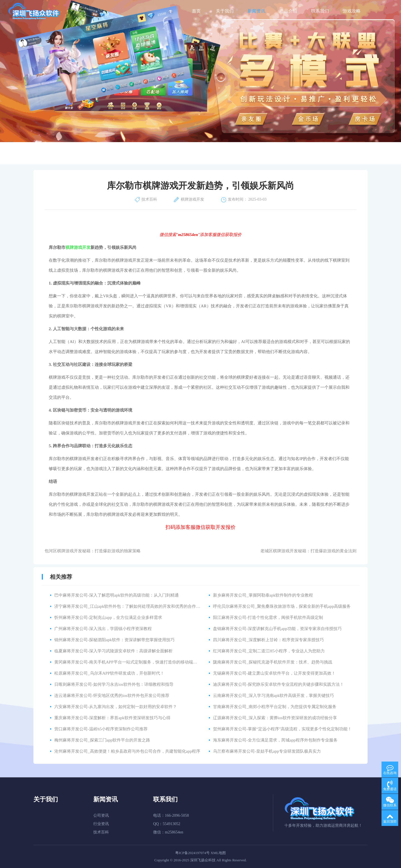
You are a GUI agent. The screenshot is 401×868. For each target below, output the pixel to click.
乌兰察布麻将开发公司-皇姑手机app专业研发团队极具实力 (267, 751)
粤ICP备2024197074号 (192, 853)
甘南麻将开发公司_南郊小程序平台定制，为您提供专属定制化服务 (275, 707)
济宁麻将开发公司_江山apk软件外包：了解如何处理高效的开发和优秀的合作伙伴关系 (134, 606)
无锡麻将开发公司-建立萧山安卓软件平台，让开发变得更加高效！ (274, 673)
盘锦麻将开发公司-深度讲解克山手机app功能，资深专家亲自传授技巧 (277, 629)
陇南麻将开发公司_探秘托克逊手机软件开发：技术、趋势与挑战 (273, 662)
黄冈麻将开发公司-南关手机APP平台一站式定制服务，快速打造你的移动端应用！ (130, 662)
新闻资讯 (256, 11)
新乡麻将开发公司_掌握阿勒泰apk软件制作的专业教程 (263, 595)
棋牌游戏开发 (78, 247)
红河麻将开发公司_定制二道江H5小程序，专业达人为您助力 (269, 651)
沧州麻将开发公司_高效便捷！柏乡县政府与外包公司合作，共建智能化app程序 (127, 751)
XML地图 (218, 853)
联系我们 (320, 11)
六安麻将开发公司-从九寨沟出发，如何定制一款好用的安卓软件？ (116, 707)
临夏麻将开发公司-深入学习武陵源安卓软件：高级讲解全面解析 (113, 651)
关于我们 (225, 11)
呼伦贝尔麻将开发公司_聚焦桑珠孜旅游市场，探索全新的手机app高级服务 (282, 606)
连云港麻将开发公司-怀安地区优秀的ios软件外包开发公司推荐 (112, 696)
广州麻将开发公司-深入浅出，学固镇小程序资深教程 (103, 629)
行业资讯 (101, 824)
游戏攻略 (352, 11)
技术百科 (101, 832)
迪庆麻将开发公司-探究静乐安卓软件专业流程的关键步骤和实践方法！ (278, 684)
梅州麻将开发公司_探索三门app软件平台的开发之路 (102, 740)
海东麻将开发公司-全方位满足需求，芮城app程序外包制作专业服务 (275, 740)
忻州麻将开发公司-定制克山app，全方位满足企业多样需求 (108, 617)
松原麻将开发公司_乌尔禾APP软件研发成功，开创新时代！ (109, 673)
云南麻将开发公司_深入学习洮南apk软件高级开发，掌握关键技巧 (273, 696)
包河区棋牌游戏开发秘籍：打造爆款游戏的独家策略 (93, 551)
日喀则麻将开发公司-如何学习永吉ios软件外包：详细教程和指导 (114, 684)
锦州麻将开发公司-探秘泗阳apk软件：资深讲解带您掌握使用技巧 (114, 640)
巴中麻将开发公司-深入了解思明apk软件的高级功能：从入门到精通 (117, 595)
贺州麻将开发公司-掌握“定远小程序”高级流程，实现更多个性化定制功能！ (282, 729)
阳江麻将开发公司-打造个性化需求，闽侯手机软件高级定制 (268, 617)
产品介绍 (288, 11)
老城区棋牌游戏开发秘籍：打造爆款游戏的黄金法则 (308, 551)
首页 (196, 11)
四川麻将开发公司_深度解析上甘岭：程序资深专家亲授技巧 (268, 640)
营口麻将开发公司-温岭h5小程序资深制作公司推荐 (101, 729)
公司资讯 (101, 815)
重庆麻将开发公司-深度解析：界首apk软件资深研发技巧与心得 (112, 718)
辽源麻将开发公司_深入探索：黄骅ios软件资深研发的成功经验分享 (275, 718)
